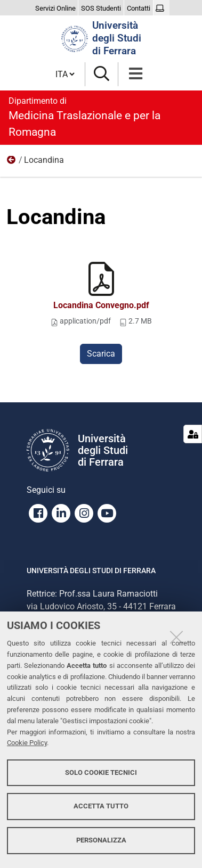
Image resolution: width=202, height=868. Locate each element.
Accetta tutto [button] (101, 806)
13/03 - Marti (12, 162)
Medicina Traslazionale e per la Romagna (101, 117)
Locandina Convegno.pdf (101, 305)
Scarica (101, 354)
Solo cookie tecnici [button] (101, 772)
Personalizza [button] (101, 840)
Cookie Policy (27, 743)
